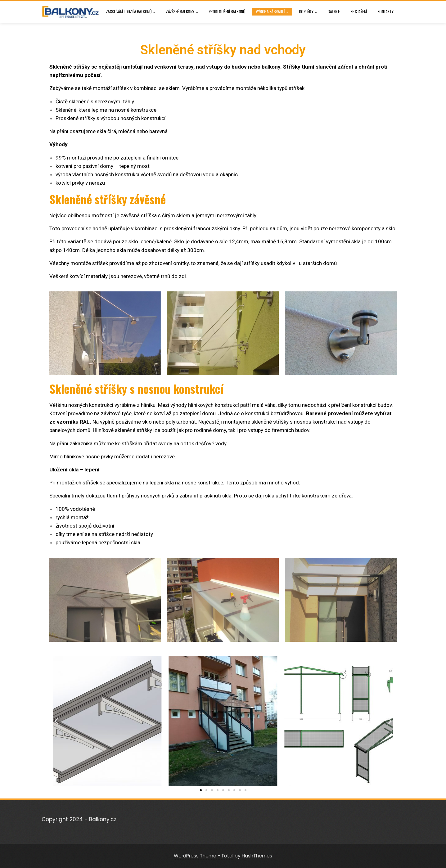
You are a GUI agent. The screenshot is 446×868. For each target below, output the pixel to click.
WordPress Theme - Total (204, 856)
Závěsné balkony (182, 12)
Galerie (334, 11)
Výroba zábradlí (272, 12)
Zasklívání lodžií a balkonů (131, 12)
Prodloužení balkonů (227, 11)
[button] (56, 721)
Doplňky (308, 12)
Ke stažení (359, 11)
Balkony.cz (103, 819)
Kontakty (385, 11)
